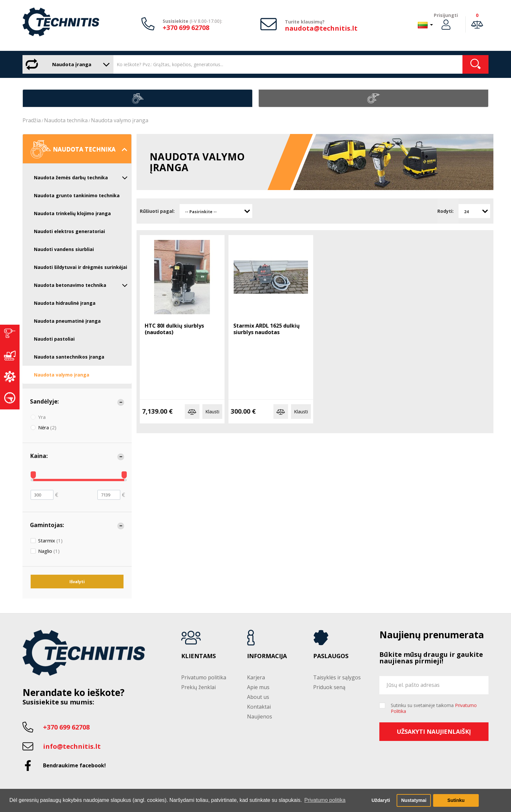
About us (258, 697)
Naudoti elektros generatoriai (69, 231)
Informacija (267, 656)
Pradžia (32, 120)
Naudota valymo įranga (120, 120)
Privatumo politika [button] (325, 800)
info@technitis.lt (72, 746)
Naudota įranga (66, 64)
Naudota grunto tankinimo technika (77, 195)
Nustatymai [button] (414, 800)
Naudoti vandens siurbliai (64, 249)
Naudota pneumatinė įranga (67, 321)
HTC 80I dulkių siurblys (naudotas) (174, 329)
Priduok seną (329, 687)
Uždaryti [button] (381, 800)
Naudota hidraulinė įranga (65, 303)
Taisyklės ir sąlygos (337, 677)
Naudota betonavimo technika (81, 285)
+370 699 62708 (186, 28)
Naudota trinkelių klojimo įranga (72, 213)
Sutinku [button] (456, 800)
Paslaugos (331, 656)
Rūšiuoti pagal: (157, 211)
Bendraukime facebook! (74, 765)
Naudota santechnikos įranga (69, 357)
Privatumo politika (204, 677)
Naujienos (260, 716)
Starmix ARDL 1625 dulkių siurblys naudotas (267, 329)
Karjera (256, 677)
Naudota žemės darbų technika (81, 178)
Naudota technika (66, 120)
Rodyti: (445, 211)
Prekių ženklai (198, 687)
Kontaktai (259, 707)
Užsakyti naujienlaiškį (434, 731)
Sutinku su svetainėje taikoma (434, 708)
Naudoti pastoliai (54, 339)
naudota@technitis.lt (321, 28)
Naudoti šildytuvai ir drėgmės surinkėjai (80, 267)
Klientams (198, 656)
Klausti (212, 412)
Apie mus (258, 687)
